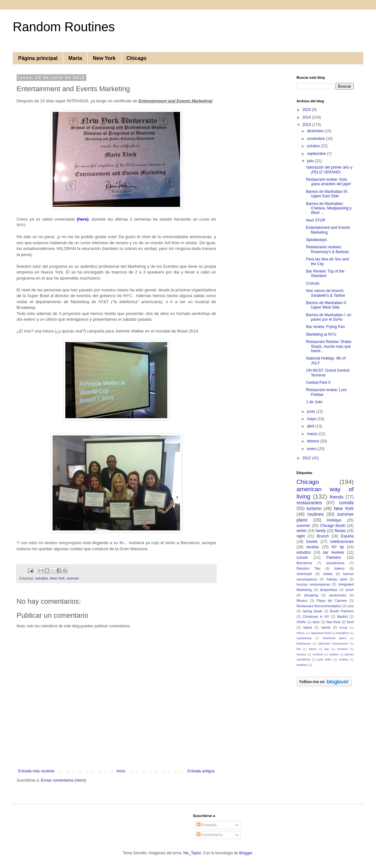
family (321, 531)
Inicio (121, 771)
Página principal (38, 58)
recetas (312, 547)
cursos (302, 558)
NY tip (338, 547)
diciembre (316, 131)
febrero (313, 441)
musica (301, 654)
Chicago (137, 58)
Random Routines (64, 27)
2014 (307, 117)
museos (343, 649)
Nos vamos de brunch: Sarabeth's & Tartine (325, 293)
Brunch (323, 536)
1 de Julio (314, 402)
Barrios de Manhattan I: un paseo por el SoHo (328, 317)
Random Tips (309, 568)
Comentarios (210, 835)
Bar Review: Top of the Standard (325, 274)
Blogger (246, 853)
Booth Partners (342, 611)
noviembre (316, 139)
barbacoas (304, 643)
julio (311, 161)
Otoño (301, 622)
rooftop (343, 659)
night (301, 536)
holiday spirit (337, 579)
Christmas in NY (316, 616)
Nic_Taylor (192, 853)
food (350, 622)
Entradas (207, 825)
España (347, 536)
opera (307, 627)
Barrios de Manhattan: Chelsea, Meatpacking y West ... (329, 208)
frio (299, 649)
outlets (334, 654)
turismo (314, 508)
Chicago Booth (333, 526)
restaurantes (309, 503)
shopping (311, 595)
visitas (328, 574)
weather (302, 665)
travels (312, 542)
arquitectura (335, 563)
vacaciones (337, 595)
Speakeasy (304, 638)
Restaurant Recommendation (319, 606)
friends (337, 497)
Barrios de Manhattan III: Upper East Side (327, 194)
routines (315, 514)
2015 (307, 110)
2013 (307, 125)
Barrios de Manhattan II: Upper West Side (326, 305)
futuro (313, 649)
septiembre (317, 154)
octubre (314, 146)
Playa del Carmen (332, 601)
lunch (350, 590)
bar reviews (334, 552)
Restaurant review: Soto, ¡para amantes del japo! (328, 182)
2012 (307, 458)
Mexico (302, 601)
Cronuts (313, 283)
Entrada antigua (201, 771)
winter (302, 531)
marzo (313, 434)
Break (344, 627)
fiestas (340, 531)
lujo (327, 649)
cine (351, 606)
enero (312, 449)
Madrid (342, 616)
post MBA (325, 659)
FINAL (301, 633)
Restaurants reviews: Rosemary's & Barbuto (327, 249)
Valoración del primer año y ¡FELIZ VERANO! (329, 170)
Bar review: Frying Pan (325, 327)
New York (104, 58)
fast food (333, 622)
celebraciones (342, 542)
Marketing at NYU (321, 334)
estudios (42, 578)
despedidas (328, 590)
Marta (75, 58)
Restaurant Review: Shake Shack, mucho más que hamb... (329, 346)
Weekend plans (334, 638)
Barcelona (304, 563)
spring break (312, 611)
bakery (339, 568)
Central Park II (318, 383)
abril (311, 426)
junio (311, 412)
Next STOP (315, 220)
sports (326, 627)
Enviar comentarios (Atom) (63, 780)
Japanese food (321, 633)
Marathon (343, 633)
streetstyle (304, 574)
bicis (316, 622)
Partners (334, 558)
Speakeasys (316, 240)
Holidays (334, 520)
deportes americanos (333, 643)
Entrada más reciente (36, 771)
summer (73, 578)
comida (346, 503)
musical (318, 654)
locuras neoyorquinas (314, 584)
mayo (312, 419)
